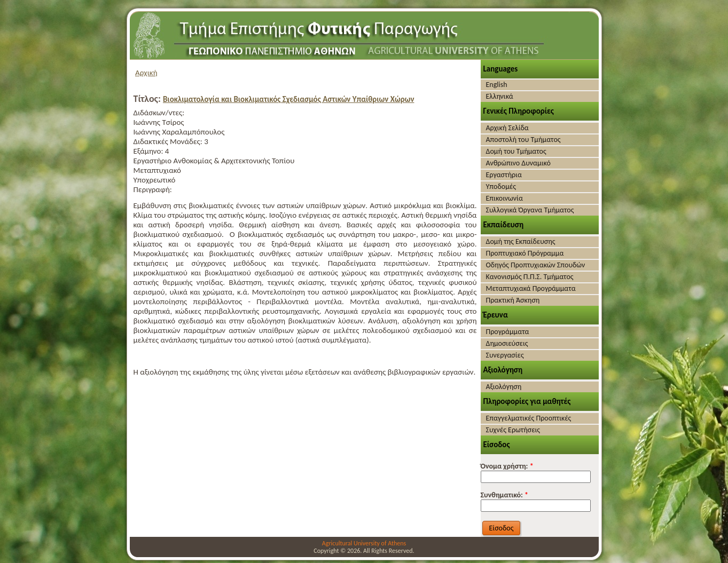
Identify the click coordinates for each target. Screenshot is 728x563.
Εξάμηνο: (149, 151)
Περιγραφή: (153, 189)
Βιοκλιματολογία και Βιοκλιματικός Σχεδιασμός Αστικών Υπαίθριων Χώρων (289, 99)
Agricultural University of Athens (364, 543)
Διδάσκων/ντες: (159, 113)
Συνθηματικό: (505, 495)
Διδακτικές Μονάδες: (169, 141)
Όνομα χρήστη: (507, 466)
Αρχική (146, 73)
